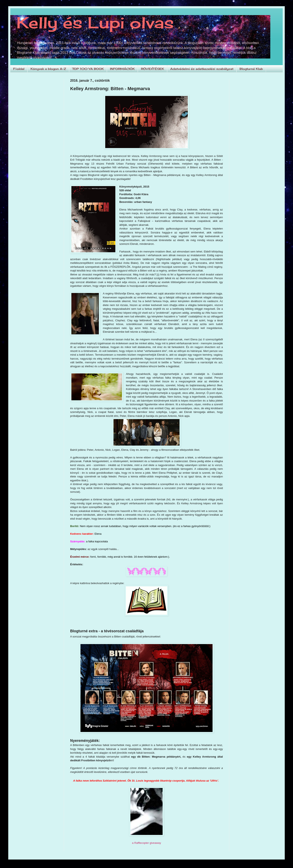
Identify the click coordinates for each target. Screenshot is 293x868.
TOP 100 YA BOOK (88, 69)
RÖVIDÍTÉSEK (152, 69)
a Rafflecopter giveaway (147, 843)
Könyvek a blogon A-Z (48, 69)
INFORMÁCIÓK (122, 69)
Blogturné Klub (251, 69)
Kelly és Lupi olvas (95, 23)
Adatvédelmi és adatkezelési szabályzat (202, 69)
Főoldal (19, 69)
